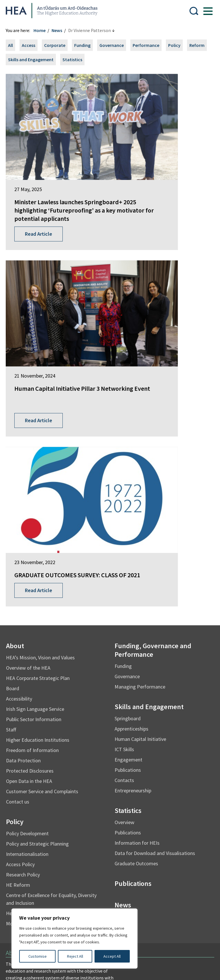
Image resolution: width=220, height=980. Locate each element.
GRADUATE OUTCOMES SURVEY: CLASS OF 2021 (48, 324)
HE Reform (21, 638)
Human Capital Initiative (140, 492)
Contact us (20, 555)
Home (42, 30)
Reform (18, 59)
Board (15, 441)
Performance (149, 45)
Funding (85, 45)
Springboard (128, 471)
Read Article (41, 212)
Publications (128, 523)
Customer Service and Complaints (45, 544)
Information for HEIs (137, 596)
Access (31, 45)
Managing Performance (140, 440)
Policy (177, 45)
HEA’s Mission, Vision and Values (43, 410)
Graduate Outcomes (136, 616)
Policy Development (30, 586)
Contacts (124, 533)
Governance (114, 45)
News (60, 30)
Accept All (112, 956)
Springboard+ (22, 783)
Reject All (75, 956)
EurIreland (19, 793)
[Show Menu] (205, 11)
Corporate (58, 45)
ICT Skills (124, 502)
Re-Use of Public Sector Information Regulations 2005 (62, 884)
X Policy (134, 884)
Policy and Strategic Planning (40, 597)
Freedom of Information (35, 503)
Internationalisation (30, 607)
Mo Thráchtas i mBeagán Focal (42, 676)
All (13, 45)
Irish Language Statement (94, 861)
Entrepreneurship (133, 543)
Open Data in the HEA (32, 534)
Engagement (128, 512)
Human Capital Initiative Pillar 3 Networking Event (158, 159)
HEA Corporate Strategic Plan (41, 431)
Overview (124, 575)
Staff (14, 482)
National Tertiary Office (32, 831)
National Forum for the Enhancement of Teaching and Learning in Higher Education (51, 817)
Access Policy (23, 617)
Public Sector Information (37, 472)
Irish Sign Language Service (38, 462)
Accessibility (22, 452)
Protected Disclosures (33, 524)
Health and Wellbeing (32, 666)
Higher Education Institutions (41, 493)
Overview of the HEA (31, 421)
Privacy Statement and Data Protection (47, 872)
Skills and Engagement (58, 59)
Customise (38, 956)
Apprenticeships (131, 482)
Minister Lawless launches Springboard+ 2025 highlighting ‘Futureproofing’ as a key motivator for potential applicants (52, 176)
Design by (28, 970)
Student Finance (24, 804)
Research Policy (26, 627)
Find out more (22, 760)
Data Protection (26, 513)
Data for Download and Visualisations (155, 606)
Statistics (99, 59)
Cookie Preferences (28, 895)
